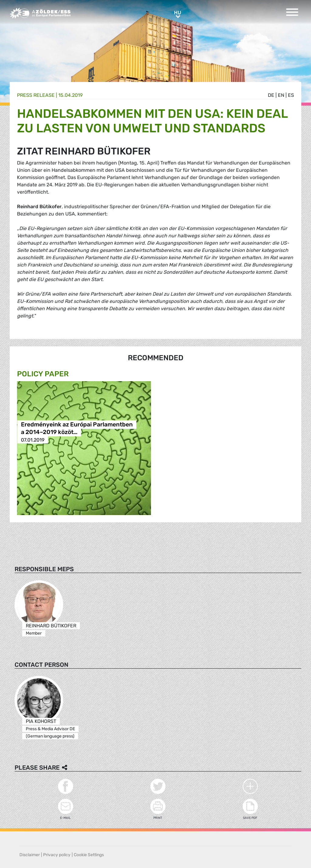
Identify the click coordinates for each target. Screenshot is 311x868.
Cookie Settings (89, 855)
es (291, 95)
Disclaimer (30, 855)
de (271, 95)
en (281, 95)
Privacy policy (57, 855)
